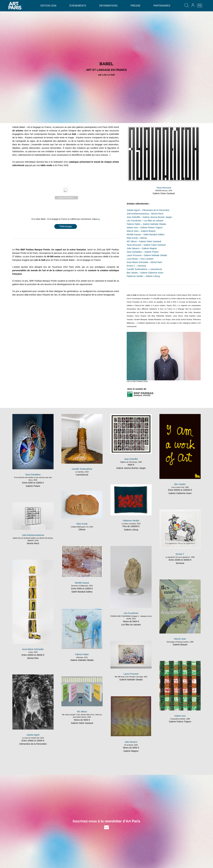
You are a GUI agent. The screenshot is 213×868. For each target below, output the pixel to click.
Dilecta (143, 238)
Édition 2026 (48, 6)
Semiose (142, 266)
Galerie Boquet (148, 231)
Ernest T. (131, 266)
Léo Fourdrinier (134, 221)
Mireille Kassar (134, 234)
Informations (108, 6)
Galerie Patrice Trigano (151, 228)
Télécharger (66, 226)
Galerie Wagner (149, 248)
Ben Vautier (132, 273)
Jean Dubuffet (133, 217)
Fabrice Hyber (134, 224)
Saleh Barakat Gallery (154, 234)
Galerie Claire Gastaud (164, 193)
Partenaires (162, 6)
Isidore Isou (132, 228)
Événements (78, 6)
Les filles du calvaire (154, 221)
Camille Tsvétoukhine (137, 269)
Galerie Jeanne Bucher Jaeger (157, 217)
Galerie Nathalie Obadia (154, 224)
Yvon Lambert (147, 259)
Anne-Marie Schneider (137, 262)
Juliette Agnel (133, 210)
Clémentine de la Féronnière (156, 210)
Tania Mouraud (164, 188)
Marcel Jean (133, 231)
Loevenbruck (156, 269)
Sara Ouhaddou (134, 252)
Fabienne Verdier (135, 276)
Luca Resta (132, 259)
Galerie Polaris (152, 252)
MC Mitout (132, 241)
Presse (136, 6)
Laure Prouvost (134, 255)
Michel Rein (156, 262)
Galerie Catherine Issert (152, 273)
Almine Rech (157, 214)
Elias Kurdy (132, 238)
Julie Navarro (133, 248)
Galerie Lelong (153, 276)
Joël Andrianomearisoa (138, 214)
